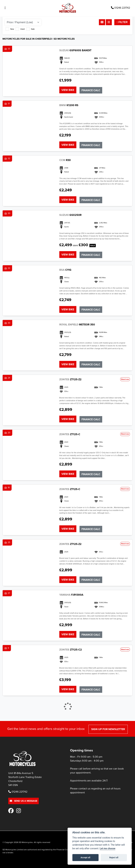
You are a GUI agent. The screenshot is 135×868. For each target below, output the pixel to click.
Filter (122, 22)
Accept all (85, 857)
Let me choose (108, 849)
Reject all (114, 857)
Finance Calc (91, 90)
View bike (68, 90)
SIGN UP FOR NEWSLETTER (109, 722)
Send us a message (24, 794)
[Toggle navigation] (5, 8)
